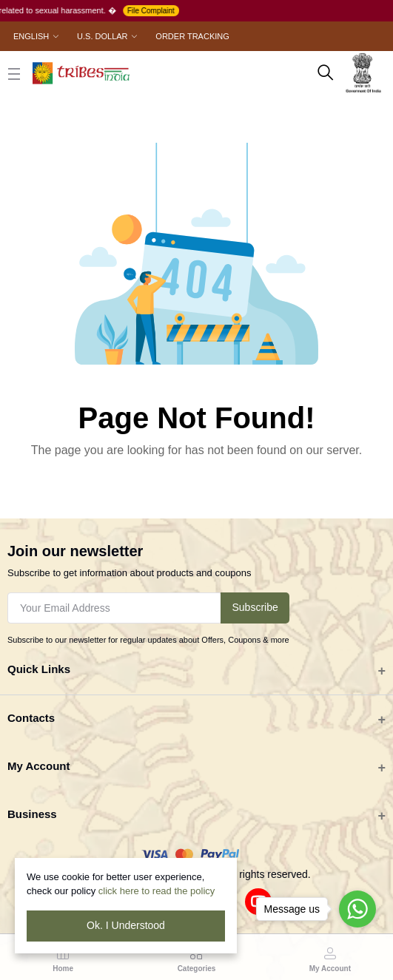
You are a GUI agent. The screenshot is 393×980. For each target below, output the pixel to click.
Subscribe (255, 607)
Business (32, 814)
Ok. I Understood (126, 925)
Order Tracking (192, 36)
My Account (38, 766)
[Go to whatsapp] (357, 909)
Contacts (31, 718)
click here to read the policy (157, 891)
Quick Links (39, 669)
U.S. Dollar (102, 36)
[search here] (326, 74)
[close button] (14, 74)
